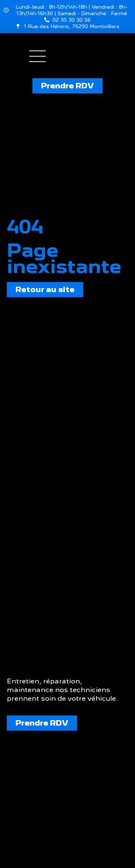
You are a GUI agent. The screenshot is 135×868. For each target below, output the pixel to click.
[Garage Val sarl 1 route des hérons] (67, 808)
